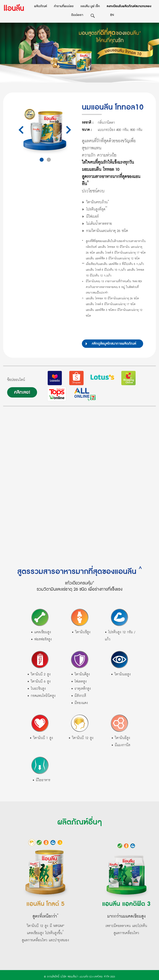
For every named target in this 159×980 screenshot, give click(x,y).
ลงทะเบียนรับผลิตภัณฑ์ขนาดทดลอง (129, 6)
